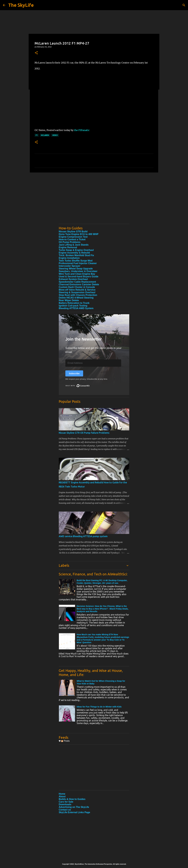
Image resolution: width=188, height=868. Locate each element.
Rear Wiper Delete (69, 300)
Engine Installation (69, 258)
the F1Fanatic (82, 130)
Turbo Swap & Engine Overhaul (76, 250)
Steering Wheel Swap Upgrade (76, 269)
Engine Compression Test (73, 237)
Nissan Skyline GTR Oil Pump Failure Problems (84, 433)
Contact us (65, 810)
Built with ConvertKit (90, 384)
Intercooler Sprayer (70, 266)
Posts (65, 741)
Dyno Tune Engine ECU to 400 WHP (79, 234)
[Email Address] (93, 363)
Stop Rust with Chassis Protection (78, 295)
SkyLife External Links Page (74, 812)
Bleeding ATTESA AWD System (76, 308)
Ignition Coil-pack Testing (73, 306)
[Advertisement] (94, 201)
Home (62, 794)
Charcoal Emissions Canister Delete (79, 284)
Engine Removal (68, 247)
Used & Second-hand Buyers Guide (79, 277)
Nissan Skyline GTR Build (73, 232)
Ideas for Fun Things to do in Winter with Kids (99, 707)
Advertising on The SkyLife (74, 807)
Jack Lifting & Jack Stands (74, 245)
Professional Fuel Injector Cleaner (78, 263)
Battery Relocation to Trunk (74, 303)
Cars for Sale (66, 802)
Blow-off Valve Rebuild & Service (77, 290)
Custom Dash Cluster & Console (77, 287)
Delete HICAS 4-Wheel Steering (76, 298)
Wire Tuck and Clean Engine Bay (77, 274)
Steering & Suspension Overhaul (77, 292)
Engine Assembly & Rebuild (74, 253)
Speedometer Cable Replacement (77, 282)
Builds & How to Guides (72, 799)
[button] (36, 53)
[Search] (184, 5)
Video (55, 135)
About (62, 796)
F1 (37, 135)
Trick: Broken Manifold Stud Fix (76, 255)
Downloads (65, 804)
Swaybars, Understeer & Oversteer (78, 271)
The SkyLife (21, 5)
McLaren (45, 135)
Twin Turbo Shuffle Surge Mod (76, 261)
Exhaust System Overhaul (73, 279)
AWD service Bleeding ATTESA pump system (83, 536)
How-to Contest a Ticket (72, 239)
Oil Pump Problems (70, 242)
